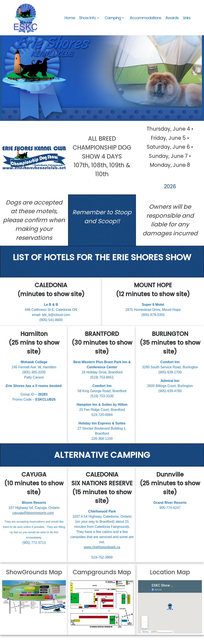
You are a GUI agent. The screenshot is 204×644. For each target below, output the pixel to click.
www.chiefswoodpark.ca (102, 547)
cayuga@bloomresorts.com (33, 513)
